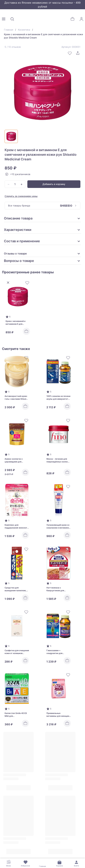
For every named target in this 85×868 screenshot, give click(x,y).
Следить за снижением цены (21, 196)
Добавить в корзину (54, 184)
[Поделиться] (78, 53)
